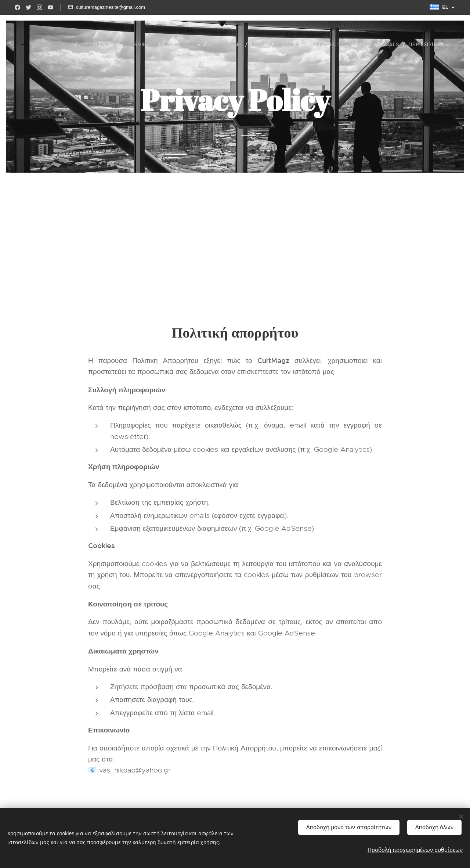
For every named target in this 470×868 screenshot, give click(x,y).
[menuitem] (63, 44)
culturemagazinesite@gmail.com (111, 7)
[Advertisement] (235, 234)
